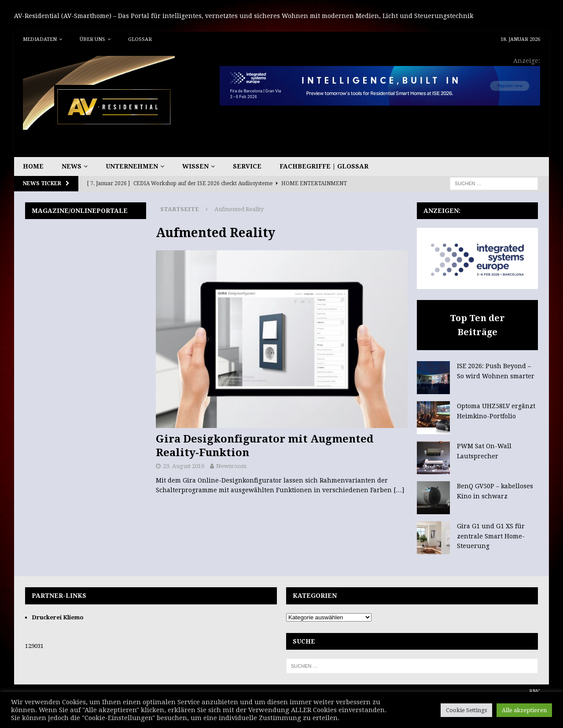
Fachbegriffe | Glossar (324, 166)
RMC (535, 691)
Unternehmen (132, 166)
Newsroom (231, 466)
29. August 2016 (184, 466)
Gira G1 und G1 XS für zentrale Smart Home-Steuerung (491, 536)
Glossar (140, 39)
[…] (399, 490)
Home (33, 166)
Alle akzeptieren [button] (524, 710)
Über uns (92, 39)
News (72, 166)
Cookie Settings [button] (466, 710)
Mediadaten (40, 39)
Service (247, 166)
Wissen (195, 166)
